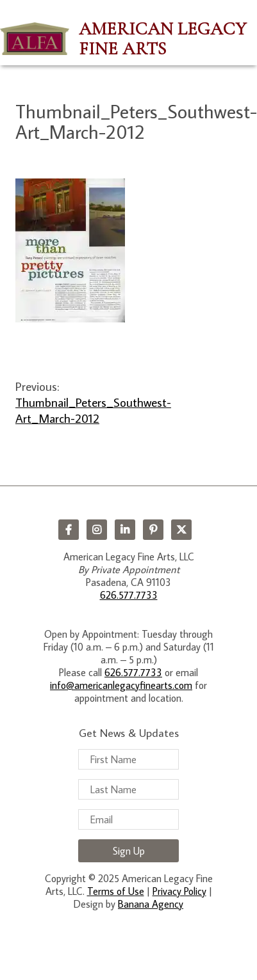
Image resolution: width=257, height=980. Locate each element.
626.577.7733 (129, 595)
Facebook (69, 530)
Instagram (97, 530)
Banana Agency (151, 904)
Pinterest (153, 530)
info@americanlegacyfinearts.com (121, 685)
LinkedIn (125, 530)
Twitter (181, 530)
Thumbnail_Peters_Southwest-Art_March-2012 (93, 410)
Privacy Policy (179, 891)
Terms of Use (116, 891)
